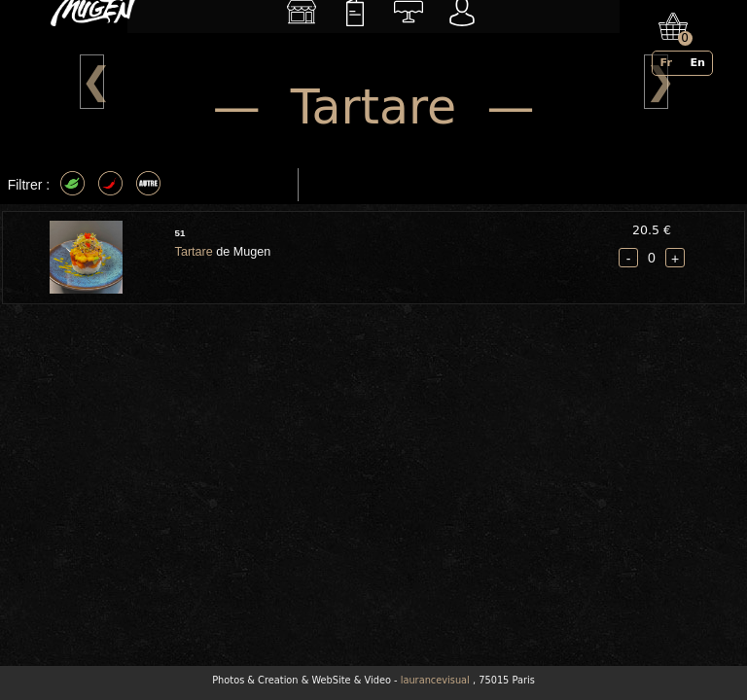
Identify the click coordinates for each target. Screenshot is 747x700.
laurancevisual (435, 680)
